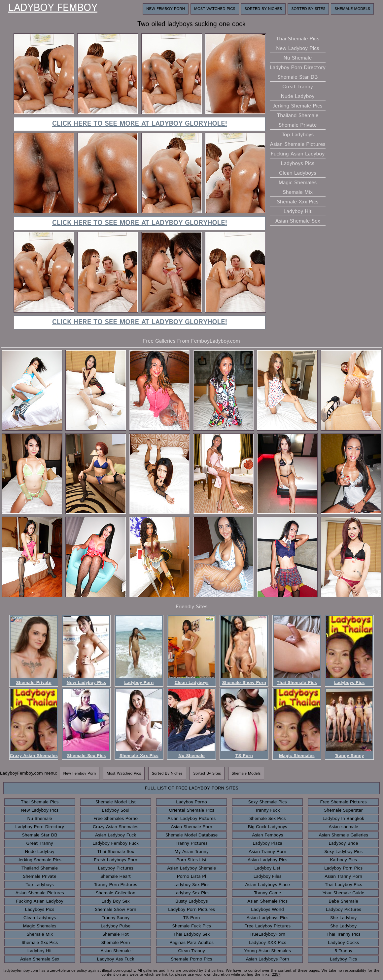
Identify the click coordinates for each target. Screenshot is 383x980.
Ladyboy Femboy (53, 8)
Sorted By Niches (263, 9)
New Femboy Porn (166, 9)
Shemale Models (352, 9)
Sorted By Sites (308, 9)
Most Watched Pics (215, 9)
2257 (276, 975)
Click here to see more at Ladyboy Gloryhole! (140, 124)
